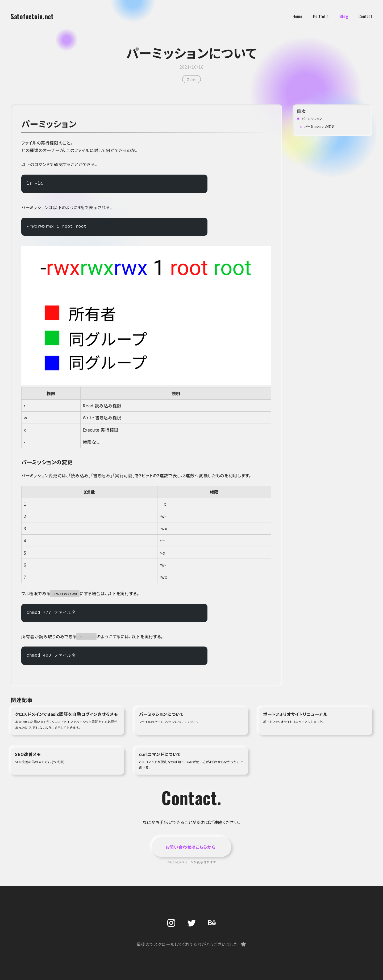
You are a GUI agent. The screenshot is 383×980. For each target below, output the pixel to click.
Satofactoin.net (32, 16)
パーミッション (312, 119)
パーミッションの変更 (320, 126)
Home (297, 16)
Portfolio (321, 16)
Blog (344, 16)
